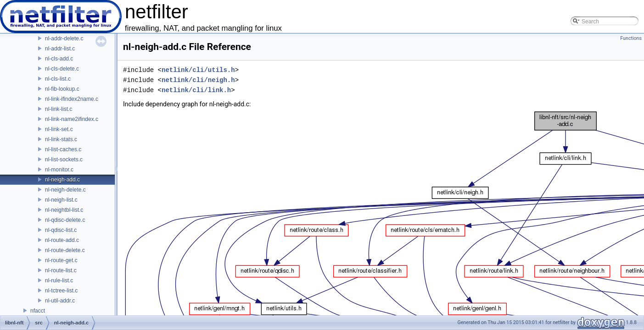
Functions (631, 38)
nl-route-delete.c (65, 250)
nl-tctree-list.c (61, 291)
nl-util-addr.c (60, 301)
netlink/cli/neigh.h (198, 80)
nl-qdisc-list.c (61, 230)
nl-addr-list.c (60, 49)
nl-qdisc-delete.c (65, 220)
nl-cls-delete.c (62, 69)
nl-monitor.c (59, 170)
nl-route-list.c (61, 270)
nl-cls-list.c (58, 79)
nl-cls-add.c (59, 59)
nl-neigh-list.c (61, 200)
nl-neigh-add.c (62, 180)
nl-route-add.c (62, 240)
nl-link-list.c (59, 109)
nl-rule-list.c (59, 280)
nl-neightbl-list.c (64, 210)
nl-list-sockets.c (64, 159)
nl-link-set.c (59, 129)
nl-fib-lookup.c (62, 89)
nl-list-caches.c (63, 149)
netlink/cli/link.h (196, 90)
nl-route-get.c (61, 260)
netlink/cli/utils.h (198, 70)
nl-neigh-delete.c (65, 190)
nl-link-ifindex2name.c (72, 99)
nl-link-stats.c (61, 139)
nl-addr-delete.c (64, 38)
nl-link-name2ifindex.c (72, 119)
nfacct (38, 311)
